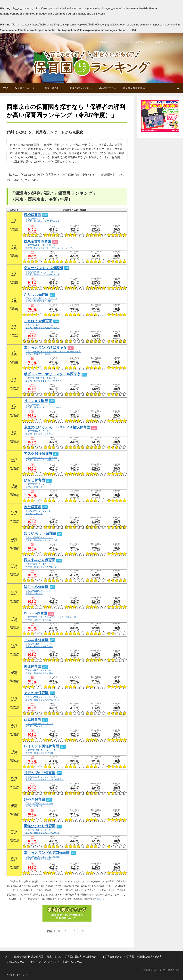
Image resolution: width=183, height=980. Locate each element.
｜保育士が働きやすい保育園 (118, 957)
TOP (6, 88)
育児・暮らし (55, 88)
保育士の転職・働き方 (150, 957)
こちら (98, 899)
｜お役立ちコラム (15, 962)
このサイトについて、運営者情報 (161, 970)
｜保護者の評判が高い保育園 (28, 957)
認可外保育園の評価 (134, 88)
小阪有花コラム (108, 88)
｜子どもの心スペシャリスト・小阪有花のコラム (55, 962)
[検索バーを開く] (178, 88)
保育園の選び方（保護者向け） (82, 957)
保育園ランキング (28, 88)
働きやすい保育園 (83, 88)
